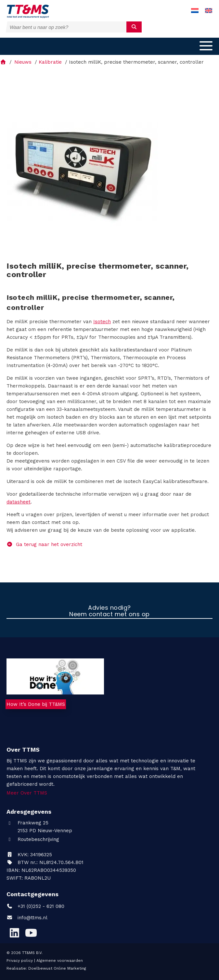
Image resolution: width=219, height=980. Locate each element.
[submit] (134, 27)
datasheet (19, 502)
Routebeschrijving (33, 839)
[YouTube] (31, 933)
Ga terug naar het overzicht (44, 544)
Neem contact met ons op (109, 615)
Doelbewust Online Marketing (57, 968)
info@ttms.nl (32, 918)
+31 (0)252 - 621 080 (35, 906)
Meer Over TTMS (27, 793)
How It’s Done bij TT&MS (36, 704)
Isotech (102, 322)
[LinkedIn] (14, 933)
